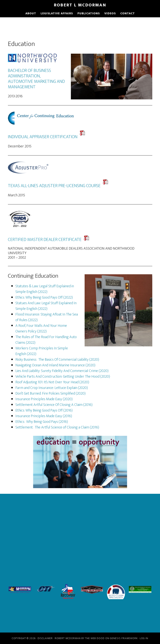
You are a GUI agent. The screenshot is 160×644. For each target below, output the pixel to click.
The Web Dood (95, 638)
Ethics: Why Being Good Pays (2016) (42, 422)
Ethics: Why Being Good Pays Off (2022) (44, 297)
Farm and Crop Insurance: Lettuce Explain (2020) (52, 388)
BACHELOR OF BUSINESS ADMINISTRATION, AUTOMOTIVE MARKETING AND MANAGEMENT (36, 79)
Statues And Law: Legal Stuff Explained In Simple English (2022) (46, 306)
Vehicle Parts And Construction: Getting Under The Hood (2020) (63, 376)
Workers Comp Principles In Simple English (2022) (42, 351)
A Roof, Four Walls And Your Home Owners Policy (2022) (41, 328)
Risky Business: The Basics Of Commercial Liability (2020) (57, 360)
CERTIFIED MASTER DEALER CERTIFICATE (45, 240)
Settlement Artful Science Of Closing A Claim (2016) (54, 405)
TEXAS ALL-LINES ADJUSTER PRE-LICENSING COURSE (54, 186)
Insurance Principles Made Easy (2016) (44, 416)
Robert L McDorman (80, 5)
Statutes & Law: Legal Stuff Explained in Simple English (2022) (45, 289)
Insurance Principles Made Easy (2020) (44, 399)
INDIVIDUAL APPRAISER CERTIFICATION (47, 137)
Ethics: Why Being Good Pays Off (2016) (44, 410)
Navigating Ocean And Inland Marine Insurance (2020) (55, 365)
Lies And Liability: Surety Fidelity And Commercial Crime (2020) (62, 371)
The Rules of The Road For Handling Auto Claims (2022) (46, 340)
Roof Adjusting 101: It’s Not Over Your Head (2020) (52, 382)
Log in (144, 638)
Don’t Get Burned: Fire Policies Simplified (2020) (50, 393)
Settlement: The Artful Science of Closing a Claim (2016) (57, 427)
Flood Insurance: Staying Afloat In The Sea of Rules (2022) (47, 317)
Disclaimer (45, 638)
